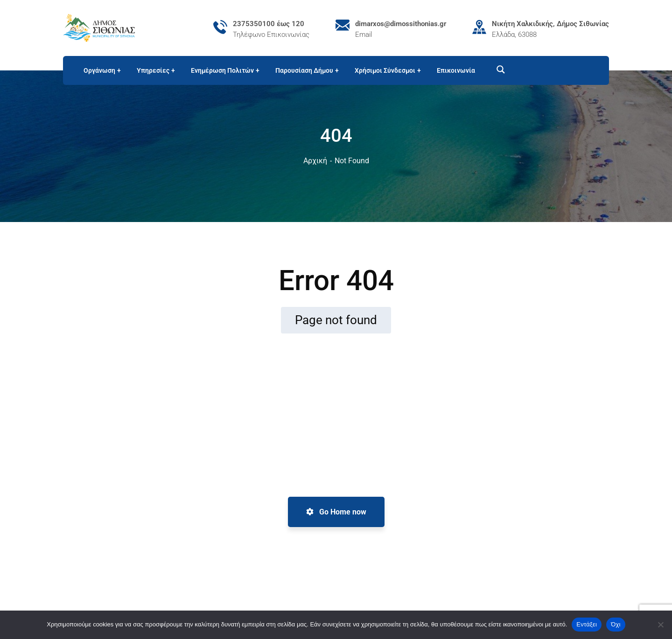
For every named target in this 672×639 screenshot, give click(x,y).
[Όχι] (660, 625)
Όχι (616, 624)
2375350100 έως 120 (269, 24)
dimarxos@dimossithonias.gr (401, 24)
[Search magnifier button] (497, 69)
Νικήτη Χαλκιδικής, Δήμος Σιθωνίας (550, 24)
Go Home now (336, 512)
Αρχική (315, 161)
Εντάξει (587, 624)
